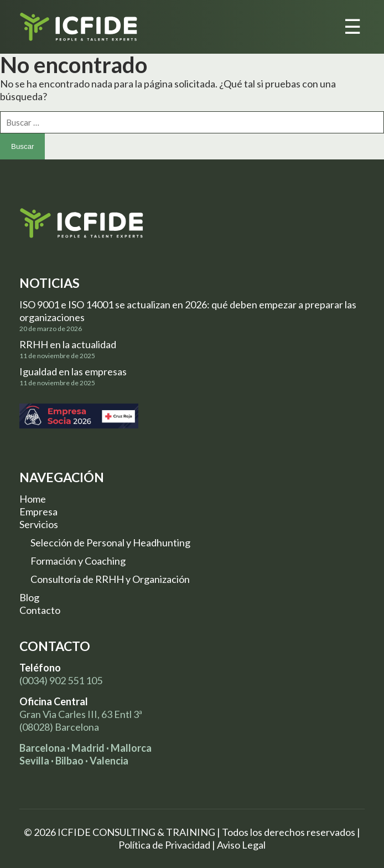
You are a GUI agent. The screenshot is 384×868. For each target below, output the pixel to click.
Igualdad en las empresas (73, 371)
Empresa (38, 512)
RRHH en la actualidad (68, 344)
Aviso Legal (241, 845)
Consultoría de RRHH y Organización (110, 579)
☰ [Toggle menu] (352, 27)
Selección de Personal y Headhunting (110, 542)
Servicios (39, 524)
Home (33, 499)
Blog (29, 597)
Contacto (40, 610)
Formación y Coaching (78, 561)
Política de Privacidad (164, 845)
